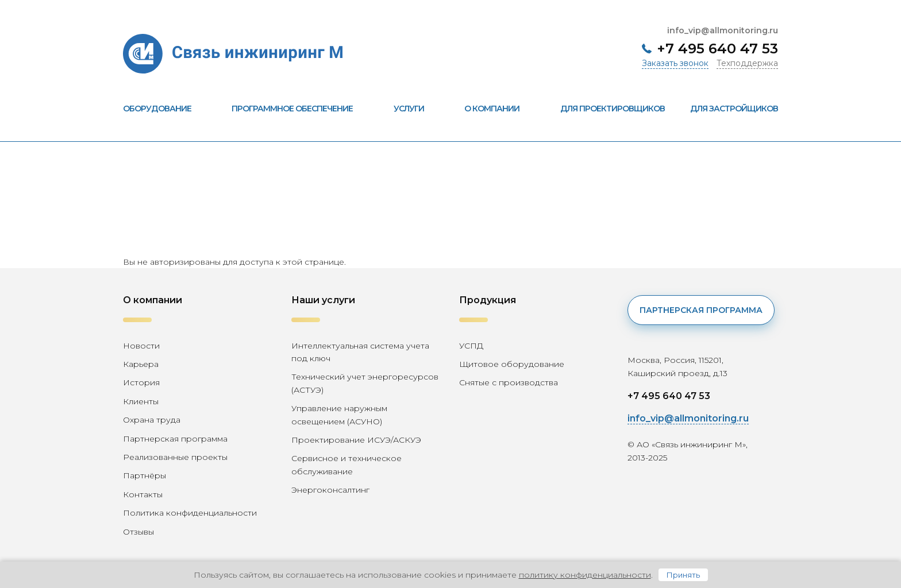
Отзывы (138, 532)
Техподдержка (747, 63)
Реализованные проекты (175, 457)
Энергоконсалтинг (330, 490)
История (141, 382)
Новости (141, 346)
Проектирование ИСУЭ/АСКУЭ (356, 440)
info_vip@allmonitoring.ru (723, 30)
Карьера (141, 364)
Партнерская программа (175, 439)
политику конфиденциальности (585, 575)
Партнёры (145, 475)
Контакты (143, 494)
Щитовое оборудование (512, 364)
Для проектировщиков (613, 109)
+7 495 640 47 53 (717, 49)
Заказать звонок (675, 63)
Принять (683, 575)
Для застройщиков (734, 109)
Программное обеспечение (300, 109)
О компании (499, 109)
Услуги (416, 109)
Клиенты (141, 401)
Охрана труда (152, 420)
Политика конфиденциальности (190, 513)
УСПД (471, 346)
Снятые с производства (509, 382)
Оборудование (165, 109)
